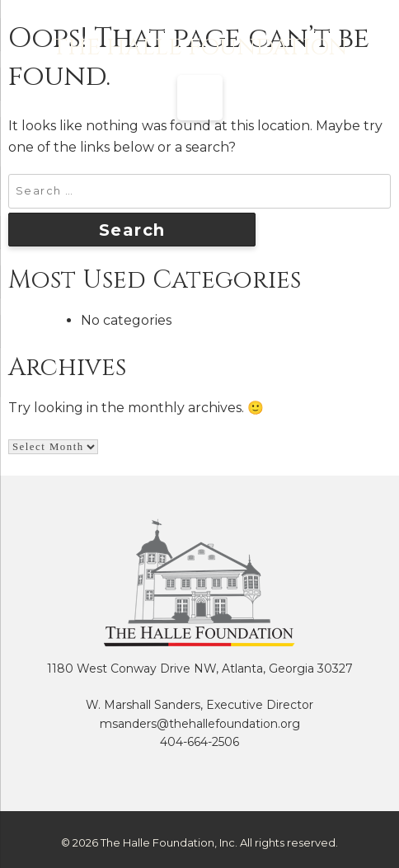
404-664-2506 (199, 742)
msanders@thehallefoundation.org (200, 724)
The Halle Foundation (200, 47)
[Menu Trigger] (200, 98)
